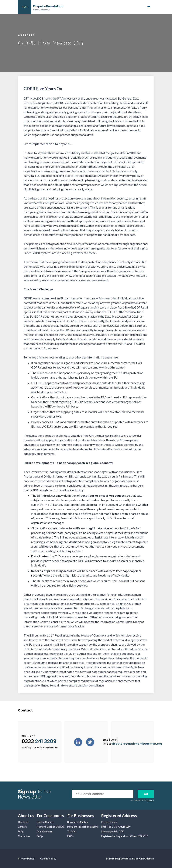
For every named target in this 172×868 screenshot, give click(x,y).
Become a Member (78, 822)
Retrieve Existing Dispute (51, 827)
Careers (22, 827)
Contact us (24, 836)
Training (72, 831)
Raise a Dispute (45, 822)
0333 (39, 741)
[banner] (41, 7)
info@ (132, 744)
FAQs (21, 831)
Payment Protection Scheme (83, 827)
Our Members (45, 831)
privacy (150, 800)
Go (146, 794)
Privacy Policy (26, 859)
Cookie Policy (48, 859)
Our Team (24, 822)
